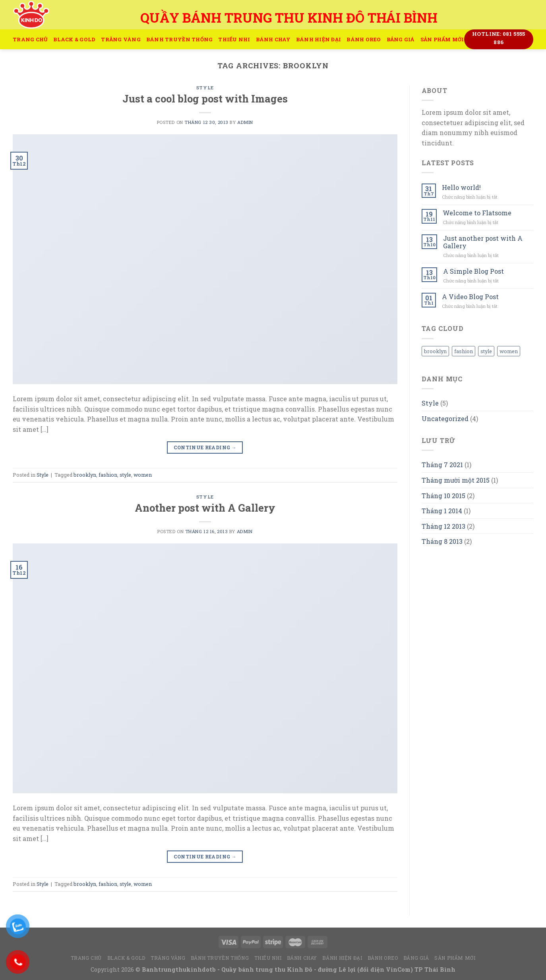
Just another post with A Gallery (483, 242)
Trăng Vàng (121, 39)
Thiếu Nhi (234, 39)
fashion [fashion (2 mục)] (464, 351)
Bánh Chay (273, 39)
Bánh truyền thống (179, 39)
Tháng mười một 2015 (456, 480)
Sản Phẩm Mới (442, 39)
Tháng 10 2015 (443, 496)
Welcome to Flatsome (477, 213)
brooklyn (85, 475)
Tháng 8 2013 (442, 541)
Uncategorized (445, 418)
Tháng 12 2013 (443, 526)
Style (205, 88)
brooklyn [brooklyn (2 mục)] (435, 351)
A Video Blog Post (470, 297)
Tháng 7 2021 (442, 465)
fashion (108, 475)
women (143, 475)
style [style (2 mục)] (486, 351)
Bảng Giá (401, 39)
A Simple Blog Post (473, 271)
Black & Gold (74, 39)
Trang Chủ (30, 39)
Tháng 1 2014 (442, 511)
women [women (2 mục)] (509, 351)
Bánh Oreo (364, 39)
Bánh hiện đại (318, 39)
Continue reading (205, 447)
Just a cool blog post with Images (205, 99)
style (125, 475)
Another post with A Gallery (205, 508)
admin (245, 122)
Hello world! (461, 187)
